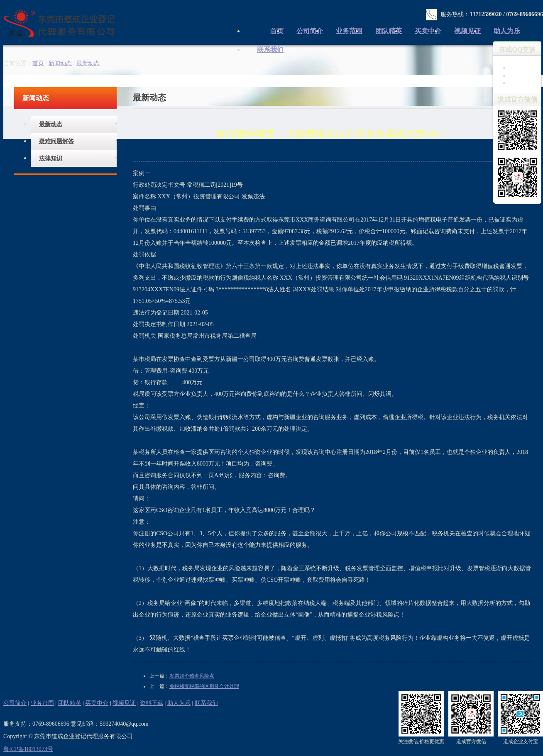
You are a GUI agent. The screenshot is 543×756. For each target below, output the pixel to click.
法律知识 (51, 158)
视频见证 (467, 31)
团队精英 (389, 31)
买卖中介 (428, 31)
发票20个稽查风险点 (192, 676)
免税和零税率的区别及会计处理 (204, 686)
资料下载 (152, 703)
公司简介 (310, 31)
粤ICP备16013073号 (28, 749)
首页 (38, 63)
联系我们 (270, 50)
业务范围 (349, 31)
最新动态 (51, 124)
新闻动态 (60, 63)
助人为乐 (507, 31)
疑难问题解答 (56, 141)
